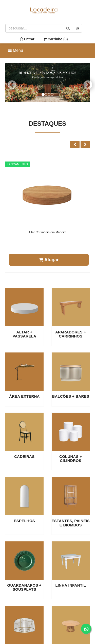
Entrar (27, 39)
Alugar (49, 260)
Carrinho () (55, 39)
